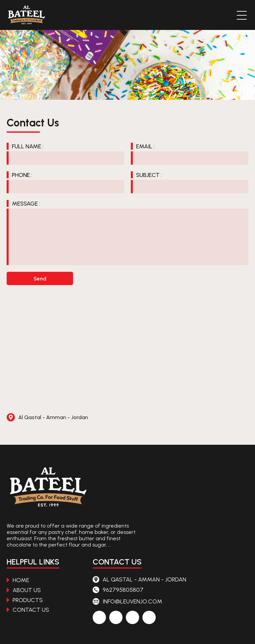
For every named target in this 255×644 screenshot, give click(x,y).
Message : (26, 203)
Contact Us (28, 610)
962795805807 (118, 590)
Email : (145, 146)
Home (18, 580)
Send (40, 279)
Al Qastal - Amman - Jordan (47, 417)
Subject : (149, 175)
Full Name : (28, 146)
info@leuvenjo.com (127, 601)
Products (25, 600)
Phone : (22, 175)
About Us (24, 590)
